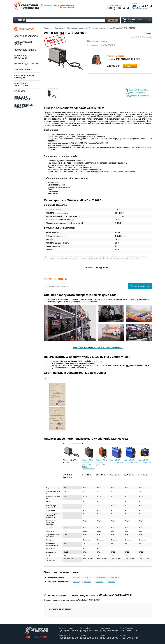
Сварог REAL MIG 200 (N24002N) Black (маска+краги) (88, 464)
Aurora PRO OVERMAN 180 (145, 461)
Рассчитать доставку (139, 89)
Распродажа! (27, 29)
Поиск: (20, 20)
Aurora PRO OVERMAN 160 (131, 461)
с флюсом (111, 582)
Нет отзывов (147, 37)
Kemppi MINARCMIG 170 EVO (124, 59)
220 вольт (88, 577)
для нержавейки (101, 577)
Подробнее (130, 66)
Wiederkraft (115, 577)
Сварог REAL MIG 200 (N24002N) (102, 462)
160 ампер (76, 577)
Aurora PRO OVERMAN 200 (117, 461)
